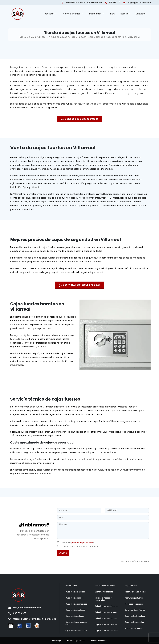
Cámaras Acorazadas (104, 592)
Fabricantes (97, 14)
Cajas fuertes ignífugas (75, 610)
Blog (112, 14)
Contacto (140, 14)
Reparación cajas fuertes (135, 592)
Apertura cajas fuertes (134, 598)
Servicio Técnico (73, 14)
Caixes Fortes (71, 586)
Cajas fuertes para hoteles (106, 618)
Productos (51, 14)
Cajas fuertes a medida (75, 592)
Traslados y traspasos (134, 604)
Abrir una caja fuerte (133, 628)
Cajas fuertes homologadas (107, 606)
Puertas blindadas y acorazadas (103, 599)
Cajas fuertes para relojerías (107, 630)
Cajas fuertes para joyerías (106, 612)
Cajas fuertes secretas (134, 622)
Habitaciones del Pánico (105, 586)
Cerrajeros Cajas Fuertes (135, 610)
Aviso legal (57, 641)
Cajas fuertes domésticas (76, 604)
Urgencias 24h (131, 586)
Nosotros (125, 14)
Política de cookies (99, 641)
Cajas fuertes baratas (74, 598)
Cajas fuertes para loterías (106, 624)
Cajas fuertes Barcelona (135, 616)
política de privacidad (82, 543)
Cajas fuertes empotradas (76, 630)
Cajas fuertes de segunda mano (76, 623)
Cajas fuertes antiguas (75, 616)
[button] (80, 285)
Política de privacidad (76, 641)
